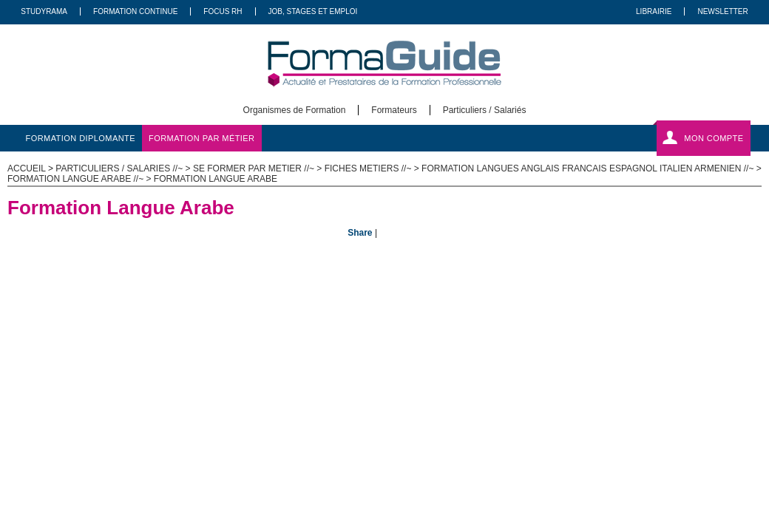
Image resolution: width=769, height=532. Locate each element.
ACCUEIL (27, 168)
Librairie (654, 11)
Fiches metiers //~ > (373, 168)
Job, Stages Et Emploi (313, 11)
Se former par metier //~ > (259, 168)
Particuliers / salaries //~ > (124, 168)
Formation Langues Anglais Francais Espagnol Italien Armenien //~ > (592, 168)
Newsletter (722, 11)
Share (360, 233)
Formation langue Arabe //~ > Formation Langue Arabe (142, 179)
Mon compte (714, 138)
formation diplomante (81, 138)
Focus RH (223, 11)
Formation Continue (135, 11)
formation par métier (201, 138)
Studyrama (44, 11)
